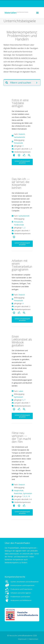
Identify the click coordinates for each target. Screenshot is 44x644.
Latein (21, 391)
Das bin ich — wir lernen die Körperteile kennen (21, 183)
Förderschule (19, 225)
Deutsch (22, 134)
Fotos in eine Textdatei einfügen (20, 103)
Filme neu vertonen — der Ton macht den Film (21, 437)
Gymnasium (18, 397)
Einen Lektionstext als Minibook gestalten (22, 341)
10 (29, 496)
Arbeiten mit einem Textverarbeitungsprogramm (22, 265)
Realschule (18, 493)
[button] (37, 13)
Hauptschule (19, 491)
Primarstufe (18, 143)
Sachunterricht (19, 137)
